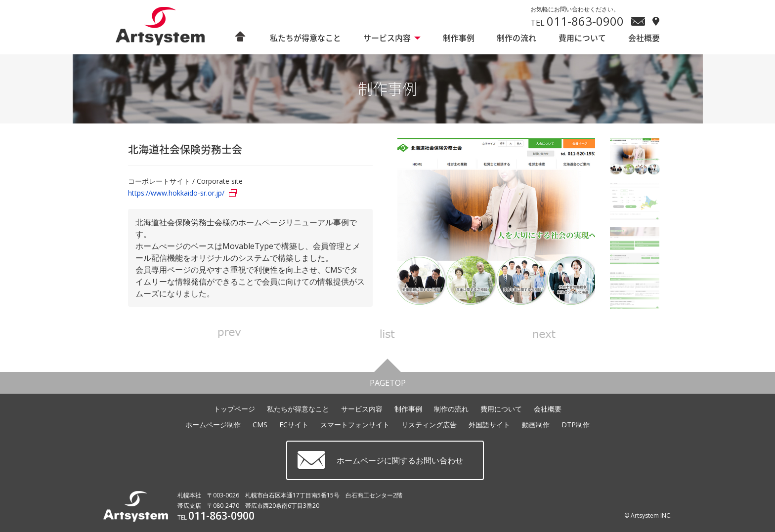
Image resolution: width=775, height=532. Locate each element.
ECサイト (294, 425)
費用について (582, 38)
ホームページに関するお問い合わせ (400, 460)
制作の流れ (517, 38)
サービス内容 (387, 38)
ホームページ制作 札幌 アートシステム (166, 27)
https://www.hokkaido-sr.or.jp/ (176, 193)
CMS (260, 425)
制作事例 (459, 38)
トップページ (234, 409)
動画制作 (536, 425)
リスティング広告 (429, 425)
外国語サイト (489, 425)
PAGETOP (388, 380)
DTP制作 (576, 425)
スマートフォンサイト (355, 425)
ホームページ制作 (213, 425)
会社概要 (644, 38)
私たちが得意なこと (305, 38)
